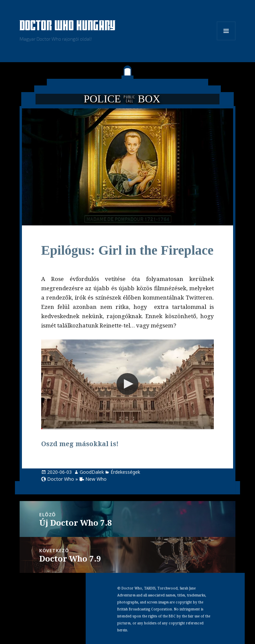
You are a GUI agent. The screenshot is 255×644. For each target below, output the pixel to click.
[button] (127, 384)
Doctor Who (61, 479)
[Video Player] (127, 384)
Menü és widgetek (226, 40)
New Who (96, 479)
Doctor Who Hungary (68, 26)
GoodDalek (92, 472)
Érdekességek (125, 472)
